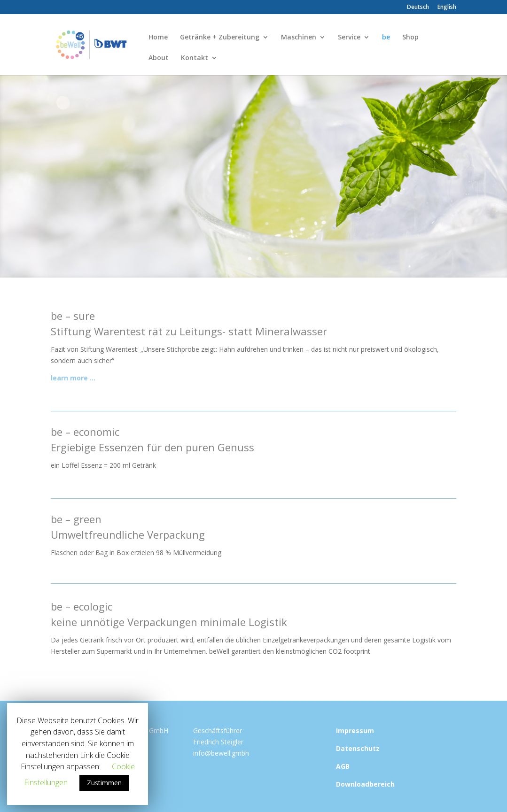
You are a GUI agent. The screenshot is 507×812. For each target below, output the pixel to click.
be (386, 38)
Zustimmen (104, 783)
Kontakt (195, 58)
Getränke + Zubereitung (220, 38)
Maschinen (299, 38)
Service (349, 38)
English (447, 8)
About (159, 58)
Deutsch (418, 8)
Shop (410, 38)
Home (158, 38)
